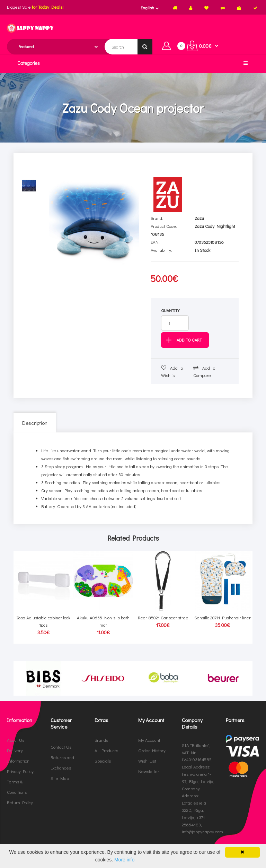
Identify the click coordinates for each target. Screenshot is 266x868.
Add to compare (204, 371)
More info (124, 860)
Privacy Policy (20, 771)
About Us (16, 740)
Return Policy (20, 802)
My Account (149, 740)
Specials (103, 761)
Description (35, 423)
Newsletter (149, 771)
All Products (106, 750)
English (147, 8)
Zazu (199, 218)
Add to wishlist (172, 371)
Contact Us (61, 747)
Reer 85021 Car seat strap (163, 617)
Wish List (147, 761)
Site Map (60, 778)
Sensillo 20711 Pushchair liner (223, 617)
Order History (152, 750)
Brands (101, 740)
